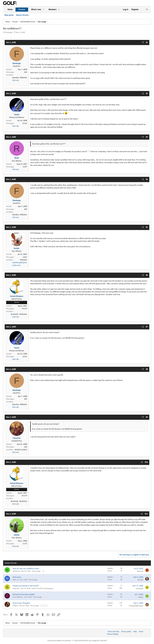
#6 (147, 275)
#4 (147, 179)
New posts (9, 15)
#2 (147, 93)
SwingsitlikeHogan (136, 606)
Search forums (22, 15)
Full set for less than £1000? (24, 594)
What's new (36, 9)
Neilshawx (16, 571)
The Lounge (36, 571)
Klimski (140, 580)
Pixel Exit (103, 641)
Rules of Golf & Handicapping (42, 588)
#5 (147, 227)
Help (135, 631)
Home (10, 9)
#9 (147, 417)
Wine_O (16, 580)
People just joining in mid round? (26, 586)
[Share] (143, 42)
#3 (147, 137)
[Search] (147, 10)
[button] (43, 10)
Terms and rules (113, 631)
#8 (147, 369)
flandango (9, 32)
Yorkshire (23, 260)
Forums (22, 9)
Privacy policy (126, 631)
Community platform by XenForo (70, 641)
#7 (147, 327)
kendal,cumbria (21, 449)
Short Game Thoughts (21, 603)
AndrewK (16, 588)
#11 (146, 514)
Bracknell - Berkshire (19, 314)
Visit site (15, 80)
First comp (17, 577)
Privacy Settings (113, 634)
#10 (146, 462)
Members (53, 9)
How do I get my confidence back (26, 568)
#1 (147, 42)
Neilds (141, 597)
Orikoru (15, 606)
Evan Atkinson (18, 597)
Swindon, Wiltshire (20, 77)
